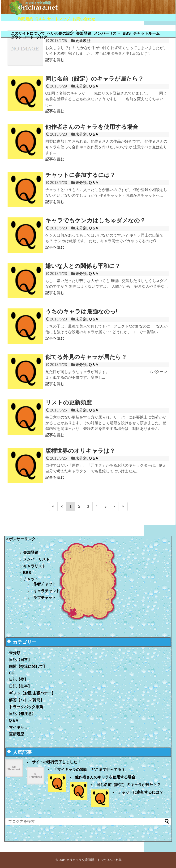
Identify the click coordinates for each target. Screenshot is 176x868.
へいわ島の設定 (60, 33)
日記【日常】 (20, 660)
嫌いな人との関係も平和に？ (83, 266)
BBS (127, 33)
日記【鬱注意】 (22, 714)
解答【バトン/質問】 (26, 700)
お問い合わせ (84, 19)
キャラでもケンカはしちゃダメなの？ (95, 220)
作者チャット (45, 584)
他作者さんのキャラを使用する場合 (92, 127)
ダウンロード (22, 37)
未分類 (81, 86)
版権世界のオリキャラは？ (80, 451)
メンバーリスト (107, 33)
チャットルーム (146, 33)
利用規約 (26, 19)
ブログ (42, 37)
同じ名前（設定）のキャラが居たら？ (94, 79)
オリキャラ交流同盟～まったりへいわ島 (94, 860)
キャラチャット (47, 591)
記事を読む (55, 60)
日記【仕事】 (20, 686)
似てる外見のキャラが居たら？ (86, 357)
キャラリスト (34, 566)
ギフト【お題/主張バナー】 (32, 693)
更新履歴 (17, 734)
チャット (31, 579)
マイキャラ (18, 727)
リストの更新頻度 (69, 402)
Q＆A (40, 19)
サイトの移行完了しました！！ (58, 762)
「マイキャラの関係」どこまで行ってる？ (89, 770)
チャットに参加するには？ (80, 175)
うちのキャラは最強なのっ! (82, 311)
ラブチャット (45, 598)
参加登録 (84, 33)
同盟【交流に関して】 (28, 667)
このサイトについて (28, 33)
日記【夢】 (18, 679)
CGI (12, 673)
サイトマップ (59, 19)
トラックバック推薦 (26, 707)
